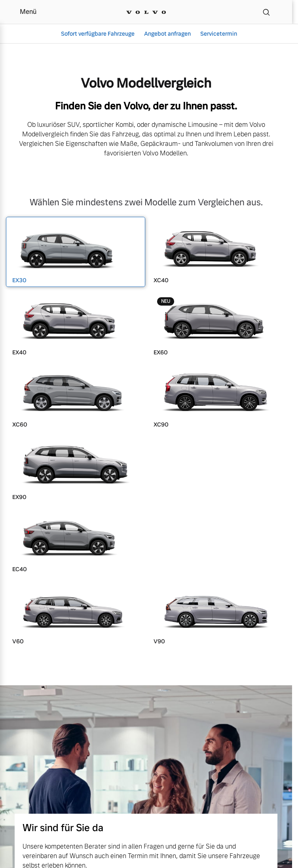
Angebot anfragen (167, 34)
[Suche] (266, 12)
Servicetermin (219, 34)
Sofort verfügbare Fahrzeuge (98, 34)
